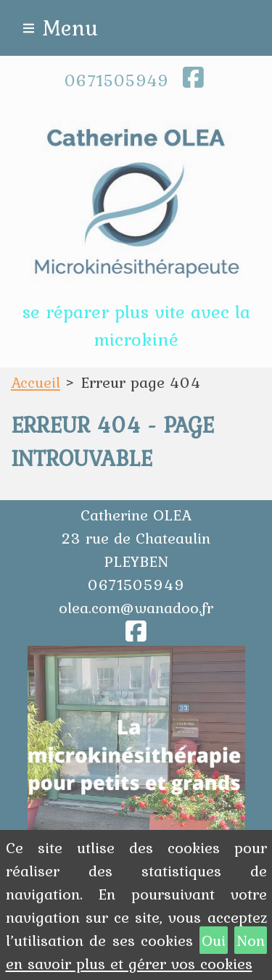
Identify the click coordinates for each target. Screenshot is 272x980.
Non (251, 940)
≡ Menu (60, 28)
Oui (214, 940)
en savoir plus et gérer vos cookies (129, 963)
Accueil (36, 382)
